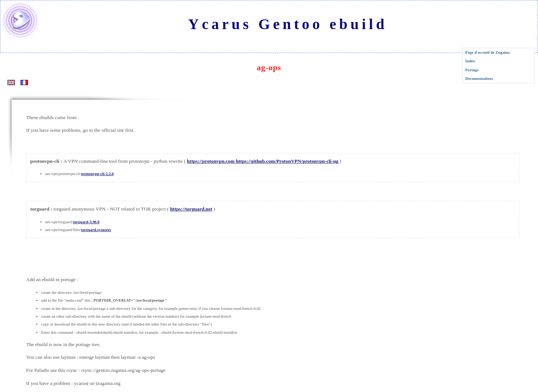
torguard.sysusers (96, 230)
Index (470, 61)
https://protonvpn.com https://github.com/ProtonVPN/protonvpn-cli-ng (262, 161)
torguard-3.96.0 (86, 222)
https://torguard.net (191, 209)
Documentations (479, 79)
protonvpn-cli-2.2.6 (97, 174)
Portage (472, 70)
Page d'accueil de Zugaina (487, 52)
